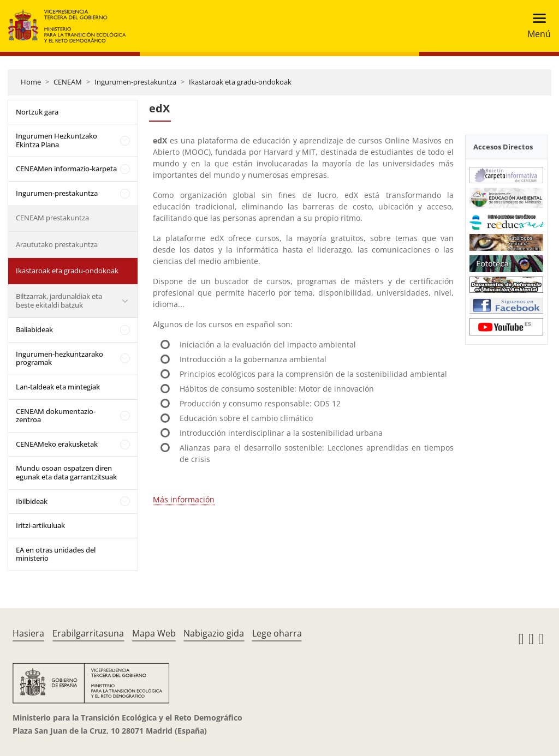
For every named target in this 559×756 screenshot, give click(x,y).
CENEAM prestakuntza (52, 218)
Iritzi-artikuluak (40, 525)
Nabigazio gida (214, 633)
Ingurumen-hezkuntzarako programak (60, 358)
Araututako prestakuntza (57, 244)
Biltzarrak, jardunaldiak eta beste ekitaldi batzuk (59, 301)
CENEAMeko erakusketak (57, 444)
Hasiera (28, 633)
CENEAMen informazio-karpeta (66, 169)
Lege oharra (277, 633)
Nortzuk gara (37, 112)
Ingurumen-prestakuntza (135, 82)
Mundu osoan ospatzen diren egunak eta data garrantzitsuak (66, 472)
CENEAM (68, 82)
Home (31, 82)
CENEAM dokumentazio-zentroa (56, 416)
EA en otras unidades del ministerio (56, 554)
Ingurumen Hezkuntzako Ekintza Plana (57, 140)
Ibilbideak (32, 501)
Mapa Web (154, 633)
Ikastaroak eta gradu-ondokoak (240, 82)
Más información (184, 499)
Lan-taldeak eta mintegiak (58, 387)
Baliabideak (34, 329)
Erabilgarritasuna (88, 633)
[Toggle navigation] (536, 26)
